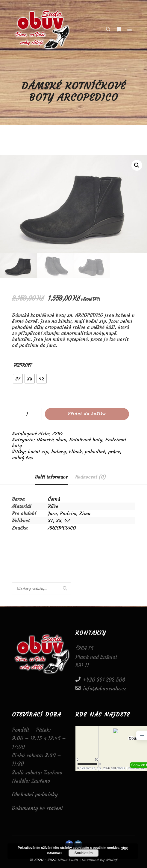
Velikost (23, 365)
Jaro (52, 513)
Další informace (51, 477)
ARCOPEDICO (62, 528)
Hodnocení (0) (91, 477)
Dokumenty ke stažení (37, 808)
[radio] (18, 379)
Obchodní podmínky (35, 794)
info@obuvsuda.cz (101, 688)
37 (50, 521)
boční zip (38, 452)
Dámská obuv (51, 440)
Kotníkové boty (86, 440)
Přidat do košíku (87, 414)
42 (67, 521)
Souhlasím (84, 853)
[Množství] (27, 414)
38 (59, 521)
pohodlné (95, 452)
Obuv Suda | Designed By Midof (87, 860)
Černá (54, 499)
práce (114, 452)
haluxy (59, 452)
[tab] (51, 477)
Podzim (68, 513)
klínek (75, 452)
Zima (85, 513)
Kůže (53, 506)
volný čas (23, 458)
